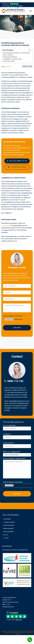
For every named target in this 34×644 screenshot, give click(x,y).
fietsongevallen (6, 226)
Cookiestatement (7, 633)
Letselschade (7, 519)
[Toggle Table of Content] (29, 50)
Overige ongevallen (8, 532)
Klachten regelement (19, 631)
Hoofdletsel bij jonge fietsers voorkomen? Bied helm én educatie (16, 54)
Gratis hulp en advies (9, 61)
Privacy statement (30, 631)
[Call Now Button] (30, 640)
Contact (6, 538)
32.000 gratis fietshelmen (10, 57)
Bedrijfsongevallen (8, 528)
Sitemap (18, 634)
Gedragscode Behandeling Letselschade (22, 633)
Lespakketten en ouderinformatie (12, 59)
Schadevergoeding (9, 522)
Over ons (6, 535)
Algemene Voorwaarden (7, 631)
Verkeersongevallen (9, 525)
